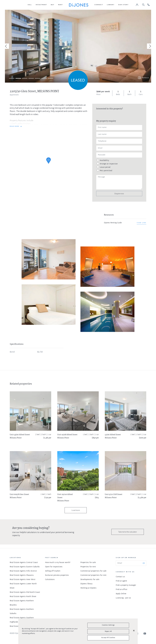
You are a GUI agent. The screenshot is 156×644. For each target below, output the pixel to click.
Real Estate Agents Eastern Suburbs (25, 567)
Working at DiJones (88, 588)
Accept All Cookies (108, 638)
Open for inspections (54, 567)
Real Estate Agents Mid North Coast (25, 592)
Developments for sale (90, 580)
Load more (76, 510)
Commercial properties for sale (93, 571)
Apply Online (121, 594)
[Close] (134, 631)
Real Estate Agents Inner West (23, 580)
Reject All (108, 631)
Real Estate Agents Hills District (23, 571)
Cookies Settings (108, 625)
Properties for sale (88, 563)
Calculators (50, 580)
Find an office (122, 590)
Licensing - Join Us (123, 598)
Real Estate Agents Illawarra (22, 575)
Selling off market (53, 571)
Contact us (120, 577)
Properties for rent (88, 567)
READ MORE (15, 126)
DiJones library (86, 584)
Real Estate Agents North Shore (23, 597)
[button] (30, 5)
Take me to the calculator (128, 532)
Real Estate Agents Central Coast (24, 563)
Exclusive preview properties (57, 575)
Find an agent (121, 581)
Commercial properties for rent (93, 575)
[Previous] (6, 46)
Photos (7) (145, 78)
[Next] (150, 46)
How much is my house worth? (58, 563)
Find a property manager (126, 585)
